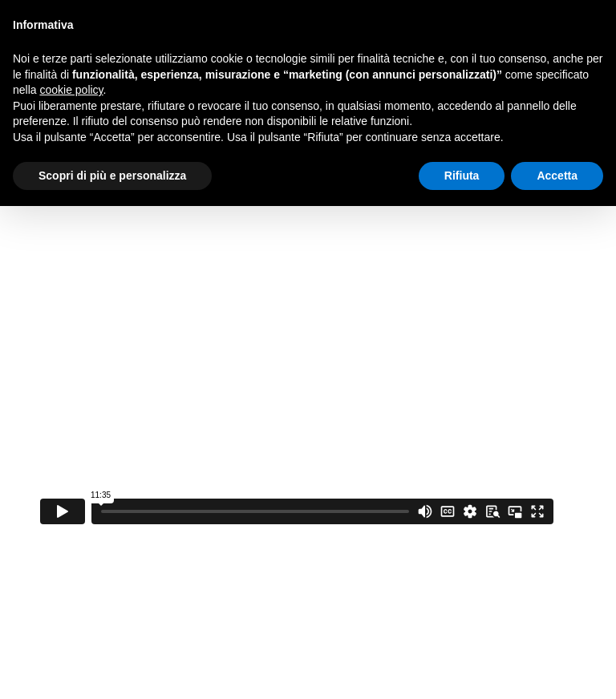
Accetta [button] (557, 176)
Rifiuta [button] (462, 176)
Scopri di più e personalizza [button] (112, 176)
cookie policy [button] (71, 90)
